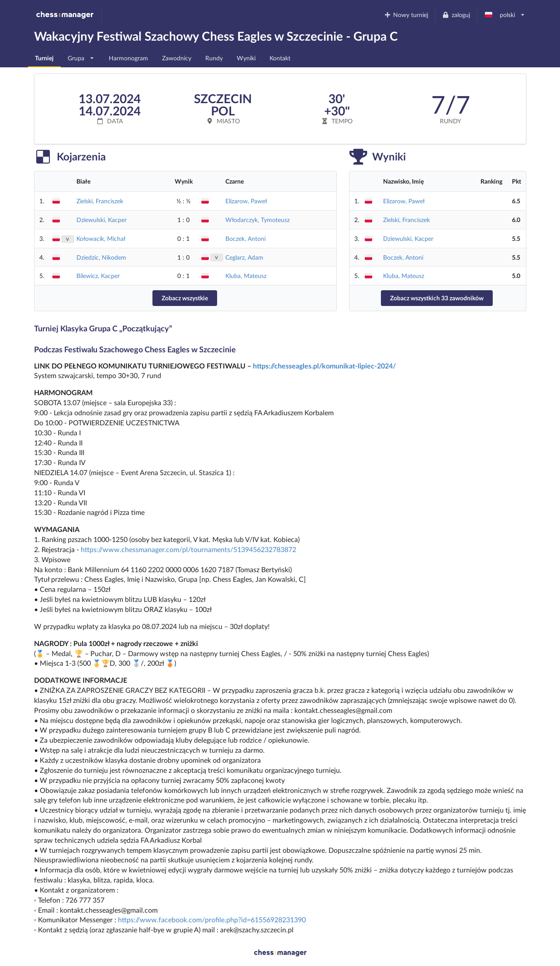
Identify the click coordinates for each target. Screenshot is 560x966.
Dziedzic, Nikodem (101, 257)
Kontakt (280, 58)
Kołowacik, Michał (101, 238)
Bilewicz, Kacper (98, 276)
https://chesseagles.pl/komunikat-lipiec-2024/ (324, 366)
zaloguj (456, 15)
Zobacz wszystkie (185, 298)
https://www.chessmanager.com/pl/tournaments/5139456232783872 (188, 549)
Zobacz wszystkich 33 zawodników (437, 298)
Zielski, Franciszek (100, 201)
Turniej (44, 58)
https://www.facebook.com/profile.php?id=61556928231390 (212, 919)
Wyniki (246, 58)
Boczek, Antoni (245, 238)
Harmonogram (128, 58)
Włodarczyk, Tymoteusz (258, 220)
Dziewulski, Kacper (102, 220)
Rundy (214, 58)
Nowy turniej (406, 15)
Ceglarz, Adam (244, 257)
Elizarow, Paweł (246, 201)
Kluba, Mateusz (246, 276)
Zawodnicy (177, 58)
